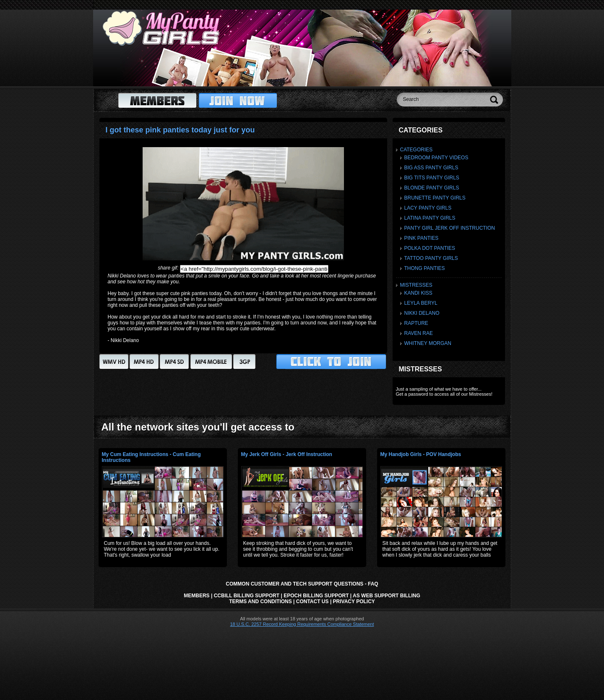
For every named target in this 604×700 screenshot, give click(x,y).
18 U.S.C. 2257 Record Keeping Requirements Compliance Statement (302, 624)
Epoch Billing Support (316, 596)
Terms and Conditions (260, 601)
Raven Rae (419, 333)
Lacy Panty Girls (428, 208)
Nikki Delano (422, 313)
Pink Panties (422, 238)
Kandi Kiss (418, 293)
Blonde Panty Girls (432, 188)
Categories (417, 150)
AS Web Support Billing (387, 596)
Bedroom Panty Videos (436, 158)
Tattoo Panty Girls (431, 258)
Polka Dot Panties (430, 248)
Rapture (416, 323)
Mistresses (416, 285)
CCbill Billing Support (247, 596)
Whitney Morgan (428, 343)
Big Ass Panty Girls (431, 168)
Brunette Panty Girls (435, 198)
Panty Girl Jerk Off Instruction (450, 228)
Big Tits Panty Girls (432, 178)
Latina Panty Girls (430, 218)
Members (197, 596)
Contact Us (312, 601)
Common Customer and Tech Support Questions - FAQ (302, 584)
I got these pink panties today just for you (180, 130)
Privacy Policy (354, 601)
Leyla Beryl (421, 303)
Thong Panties (425, 268)
